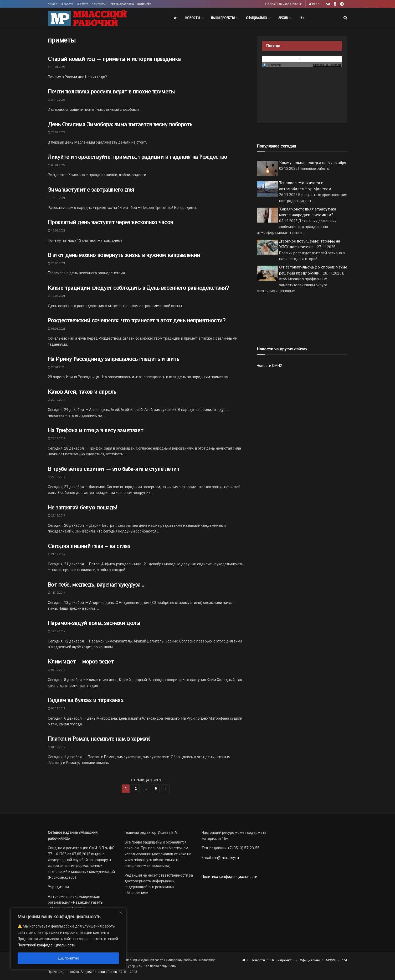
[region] (68, 939)
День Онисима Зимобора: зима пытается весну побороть (120, 124)
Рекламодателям (121, 4)
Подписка (144, 4)
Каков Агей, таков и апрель (82, 392)
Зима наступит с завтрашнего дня (91, 190)
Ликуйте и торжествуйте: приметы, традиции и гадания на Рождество (137, 157)
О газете (67, 4)
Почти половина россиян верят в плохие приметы (111, 91)
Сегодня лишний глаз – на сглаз (89, 546)
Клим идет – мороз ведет (81, 662)
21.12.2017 (57, 554)
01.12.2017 (57, 747)
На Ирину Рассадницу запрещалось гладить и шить (114, 359)
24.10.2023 (57, 100)
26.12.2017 (57, 516)
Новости (193, 18)
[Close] (121, 913)
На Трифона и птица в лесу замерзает (96, 430)
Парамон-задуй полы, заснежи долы (94, 623)
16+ (302, 18)
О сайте (83, 4)
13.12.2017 (57, 593)
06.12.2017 (57, 708)
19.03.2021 (57, 296)
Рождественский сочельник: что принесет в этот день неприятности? (137, 320)
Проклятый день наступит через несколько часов (110, 222)
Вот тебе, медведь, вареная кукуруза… (96, 585)
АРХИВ (283, 18)
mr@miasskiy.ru (225, 858)
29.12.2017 (57, 400)
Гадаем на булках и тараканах (86, 700)
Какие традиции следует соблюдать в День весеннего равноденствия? (138, 288)
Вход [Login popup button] (314, 4)
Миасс (53, 4)
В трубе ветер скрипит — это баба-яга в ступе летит (114, 469)
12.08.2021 (57, 231)
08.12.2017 (57, 670)
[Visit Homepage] (87, 18)
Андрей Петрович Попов (99, 972)
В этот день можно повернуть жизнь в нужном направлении (124, 255)
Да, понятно (68, 958)
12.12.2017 (57, 631)
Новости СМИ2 (269, 366)
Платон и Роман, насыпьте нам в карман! (99, 739)
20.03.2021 (57, 263)
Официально (257, 18)
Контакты (99, 4)
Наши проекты (223, 18)
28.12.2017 (57, 438)
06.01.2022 (57, 165)
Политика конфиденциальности (229, 877)
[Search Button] (345, 18)
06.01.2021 (57, 329)
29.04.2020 (57, 367)
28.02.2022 (57, 132)
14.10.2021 (57, 198)
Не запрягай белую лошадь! (82, 507)
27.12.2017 (57, 477)
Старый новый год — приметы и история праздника (114, 59)
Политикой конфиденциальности (47, 945)
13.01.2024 (57, 67)
